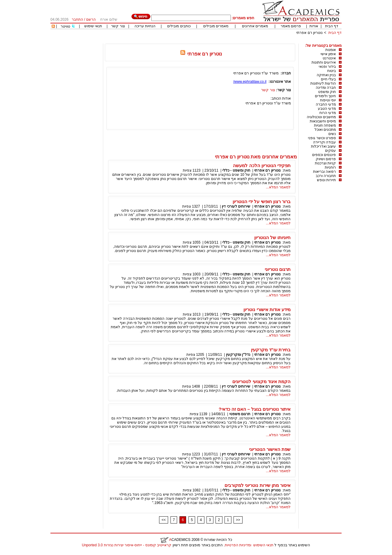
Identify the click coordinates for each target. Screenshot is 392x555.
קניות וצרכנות (325, 163)
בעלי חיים (328, 79)
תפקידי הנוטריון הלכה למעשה (262, 165)
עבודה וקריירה (324, 142)
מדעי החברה (326, 104)
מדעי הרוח (328, 113)
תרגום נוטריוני (278, 269)
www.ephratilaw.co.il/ (250, 82)
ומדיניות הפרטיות (238, 545)
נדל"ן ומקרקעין (238, 355)
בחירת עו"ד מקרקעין (271, 350)
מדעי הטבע (327, 109)
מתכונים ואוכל (325, 130)
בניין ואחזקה (326, 75)
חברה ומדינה (326, 88)
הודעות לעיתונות (323, 83)
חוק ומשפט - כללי (236, 170)
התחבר (77, 19)
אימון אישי (328, 54)
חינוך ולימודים (325, 96)
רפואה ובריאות (324, 172)
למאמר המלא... (278, 187)
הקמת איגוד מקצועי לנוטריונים (261, 381)
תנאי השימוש (263, 545)
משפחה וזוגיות (325, 125)
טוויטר (65, 26)
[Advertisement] (232, 41)
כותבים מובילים (179, 26)
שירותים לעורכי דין (236, 206)
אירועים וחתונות (324, 62)
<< (164, 520)
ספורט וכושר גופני (322, 138)
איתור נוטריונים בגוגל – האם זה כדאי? (255, 409)
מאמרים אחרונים (255, 26)
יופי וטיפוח (328, 100)
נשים (332, 134)
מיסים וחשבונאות (323, 121)
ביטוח (332, 71)
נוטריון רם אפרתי (309, 33)
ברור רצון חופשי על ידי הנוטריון (262, 201)
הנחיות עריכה (145, 26)
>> (238, 520)
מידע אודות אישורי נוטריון (267, 309)
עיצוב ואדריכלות (323, 146)
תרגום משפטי (240, 414)
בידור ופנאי (327, 67)
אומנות (331, 50)
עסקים (330, 151)
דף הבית (332, 26)
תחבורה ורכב (326, 176)
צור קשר (118, 26)
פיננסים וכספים (324, 155)
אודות (314, 26)
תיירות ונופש (326, 180)
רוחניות (330, 167)
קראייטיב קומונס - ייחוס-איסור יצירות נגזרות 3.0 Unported (127, 545)
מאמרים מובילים (216, 26)
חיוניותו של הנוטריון (272, 237)
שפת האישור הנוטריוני (270, 449)
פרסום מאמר (291, 26)
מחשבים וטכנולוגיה (321, 117)
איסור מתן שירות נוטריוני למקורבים (258, 485)
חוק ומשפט (327, 92)
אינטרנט (329, 58)
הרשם (91, 19)
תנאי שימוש (93, 26)
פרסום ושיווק (326, 159)
